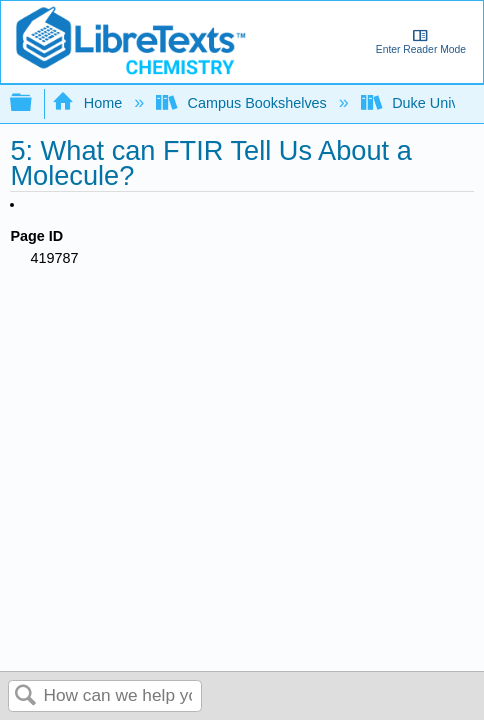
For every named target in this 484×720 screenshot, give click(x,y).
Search (26, 696)
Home (89, 103)
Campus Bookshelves (243, 103)
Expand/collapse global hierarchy (34, 103)
